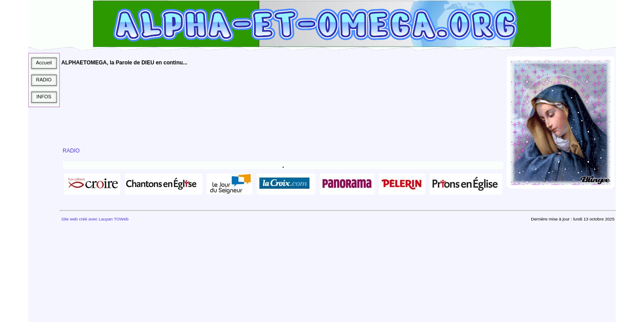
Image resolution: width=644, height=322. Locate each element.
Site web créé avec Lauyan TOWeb (95, 219)
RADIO (71, 151)
